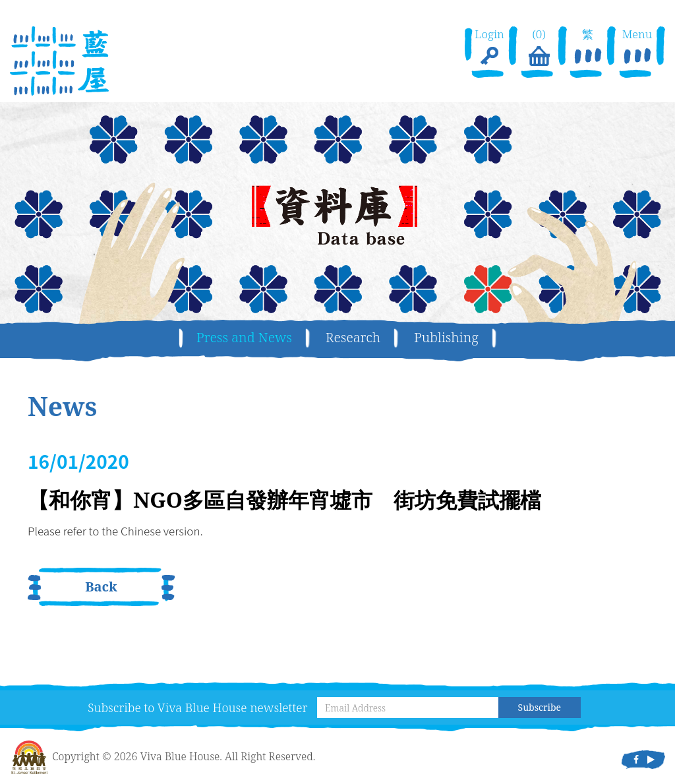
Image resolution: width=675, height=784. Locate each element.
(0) (539, 48)
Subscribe (540, 707)
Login (489, 48)
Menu (637, 48)
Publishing (446, 337)
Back (101, 587)
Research (353, 337)
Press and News (244, 337)
